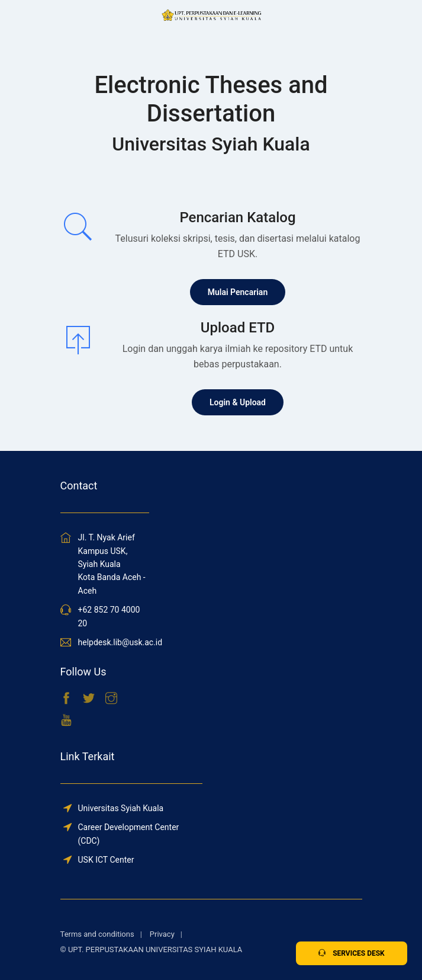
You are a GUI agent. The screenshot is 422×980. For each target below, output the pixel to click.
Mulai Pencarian (238, 292)
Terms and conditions (97, 934)
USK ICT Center (106, 860)
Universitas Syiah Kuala (121, 808)
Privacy (162, 934)
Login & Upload (238, 402)
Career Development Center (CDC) (129, 834)
